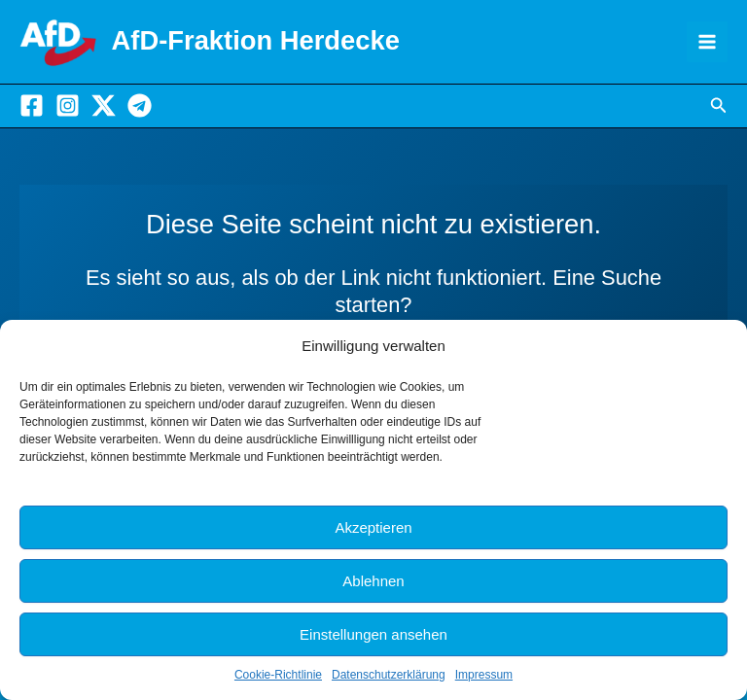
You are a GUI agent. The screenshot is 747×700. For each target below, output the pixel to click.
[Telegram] (140, 105)
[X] (104, 105)
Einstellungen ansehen (373, 634)
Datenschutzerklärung (389, 675)
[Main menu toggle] (707, 42)
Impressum (484, 675)
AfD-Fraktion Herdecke (256, 40)
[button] (719, 106)
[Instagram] (68, 105)
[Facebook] (32, 105)
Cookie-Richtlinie (278, 675)
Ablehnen (373, 581)
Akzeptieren (373, 527)
